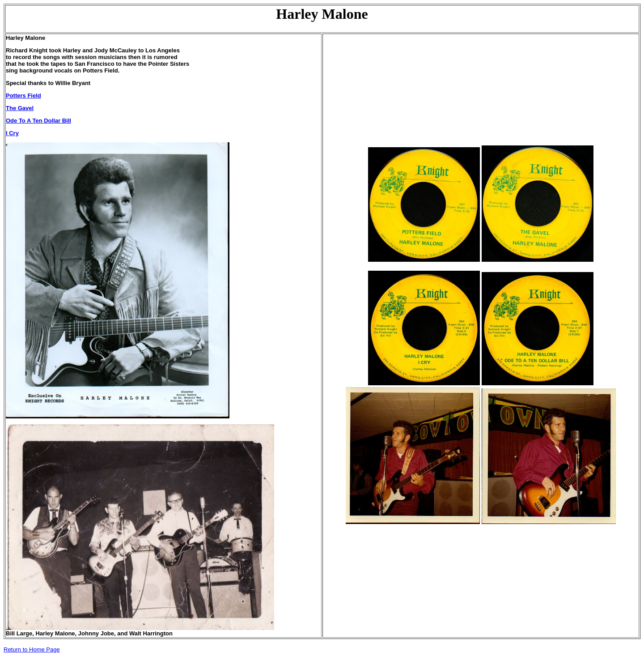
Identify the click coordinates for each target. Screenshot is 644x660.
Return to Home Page (32, 649)
